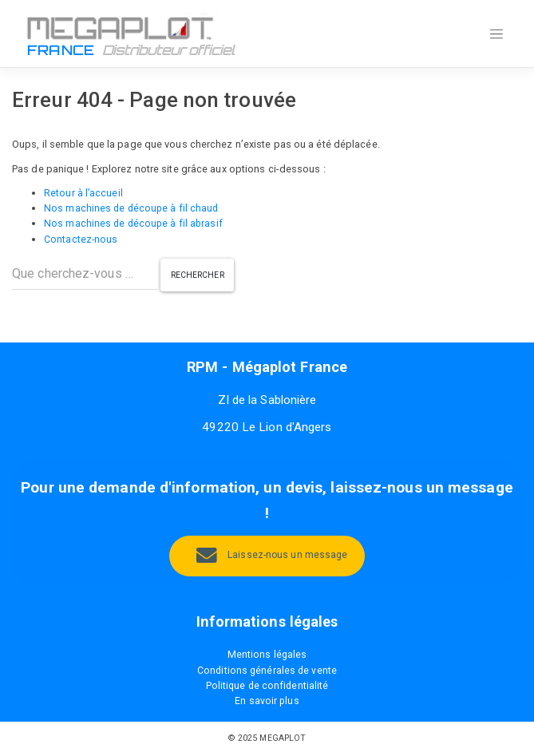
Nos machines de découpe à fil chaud (133, 208)
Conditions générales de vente (267, 671)
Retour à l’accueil (84, 193)
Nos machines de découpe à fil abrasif (135, 224)
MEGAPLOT (283, 739)
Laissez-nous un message (287, 556)
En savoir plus (267, 702)
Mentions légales (267, 656)
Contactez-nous (81, 239)
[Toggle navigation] (497, 34)
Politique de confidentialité (267, 686)
